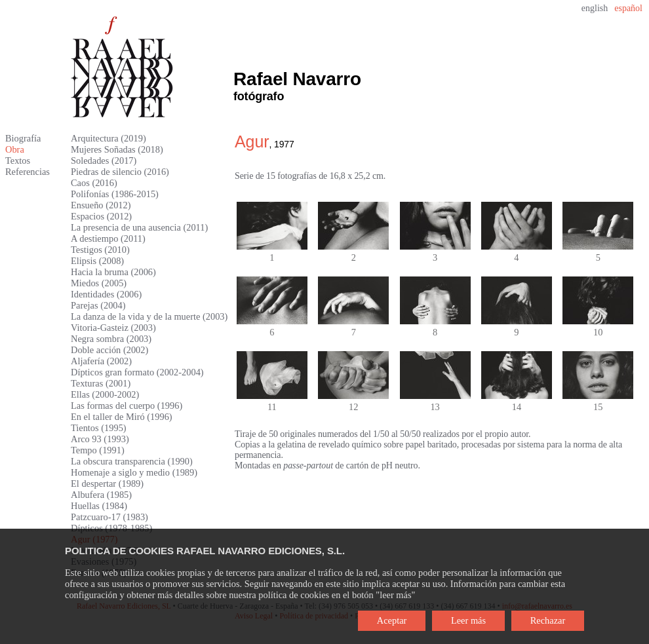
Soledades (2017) (104, 161)
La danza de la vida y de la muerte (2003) (149, 316)
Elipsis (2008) (97, 261)
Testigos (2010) (100, 250)
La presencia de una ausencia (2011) (139, 227)
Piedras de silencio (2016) (120, 172)
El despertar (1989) (107, 483)
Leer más (468, 620)
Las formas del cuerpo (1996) (127, 406)
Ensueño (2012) (101, 205)
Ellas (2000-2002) (105, 394)
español (628, 8)
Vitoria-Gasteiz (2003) (113, 328)
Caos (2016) (94, 183)
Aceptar (392, 620)
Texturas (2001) (101, 383)
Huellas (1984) (99, 506)
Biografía (23, 138)
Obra (15, 149)
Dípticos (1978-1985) (111, 528)
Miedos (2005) (99, 283)
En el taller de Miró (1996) (122, 417)
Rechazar (548, 620)
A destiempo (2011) (108, 238)
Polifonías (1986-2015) (115, 194)
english (595, 8)
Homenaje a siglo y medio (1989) (134, 472)
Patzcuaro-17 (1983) (109, 517)
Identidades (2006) (106, 294)
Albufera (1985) (101, 495)
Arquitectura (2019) (108, 138)
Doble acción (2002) (109, 350)
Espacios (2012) (101, 216)
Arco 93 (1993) (100, 439)
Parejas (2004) (98, 305)
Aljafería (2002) (101, 361)
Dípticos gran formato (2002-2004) (137, 372)
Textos (18, 161)
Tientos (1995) (99, 428)
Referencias (28, 172)
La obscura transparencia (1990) (132, 461)
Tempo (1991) (98, 450)
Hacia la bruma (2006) (113, 272)
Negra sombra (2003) (111, 339)
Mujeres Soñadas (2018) (117, 149)
